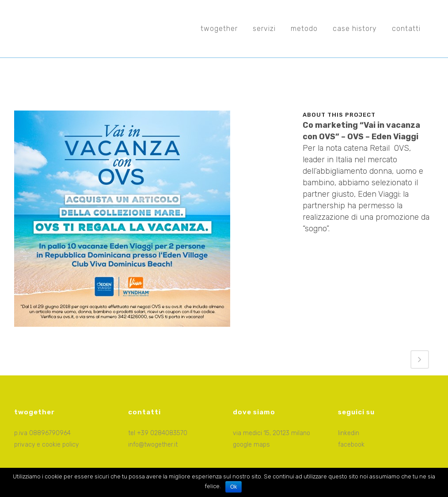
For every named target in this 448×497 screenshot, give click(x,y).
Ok (233, 487)
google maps (251, 445)
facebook (351, 445)
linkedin (349, 433)
